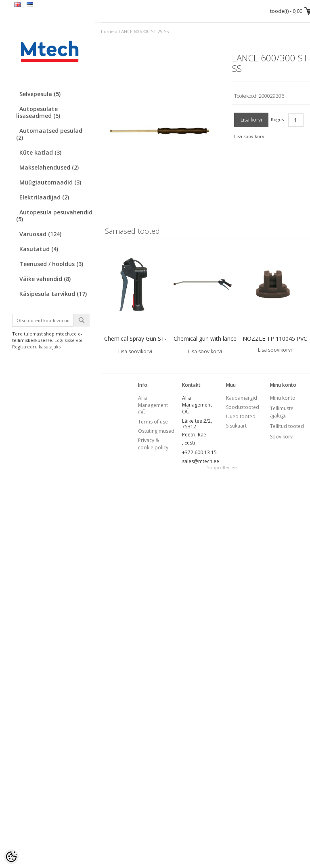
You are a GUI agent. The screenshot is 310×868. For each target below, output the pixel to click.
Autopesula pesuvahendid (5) (54, 216)
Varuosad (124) (40, 234)
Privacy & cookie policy (153, 444)
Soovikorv (281, 437)
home (107, 31)
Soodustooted (243, 407)
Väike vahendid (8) (45, 279)
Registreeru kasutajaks (36, 347)
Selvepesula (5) (40, 94)
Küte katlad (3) (40, 152)
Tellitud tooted (287, 426)
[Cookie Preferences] (11, 857)
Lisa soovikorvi (250, 136)
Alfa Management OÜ (153, 405)
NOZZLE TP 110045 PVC (275, 339)
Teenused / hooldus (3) (51, 264)
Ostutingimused (156, 431)
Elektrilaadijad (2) (44, 197)
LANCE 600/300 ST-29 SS (144, 31)
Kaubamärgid (242, 398)
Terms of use (153, 422)
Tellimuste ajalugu (282, 412)
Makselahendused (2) (49, 167)
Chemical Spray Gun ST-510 (135, 344)
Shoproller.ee (222, 467)
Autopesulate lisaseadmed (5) (38, 112)
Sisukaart (236, 426)
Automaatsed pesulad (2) (49, 134)
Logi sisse (65, 340)
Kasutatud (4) (39, 249)
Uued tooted (241, 416)
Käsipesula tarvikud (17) (53, 294)
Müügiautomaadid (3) (50, 182)
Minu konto (283, 398)
